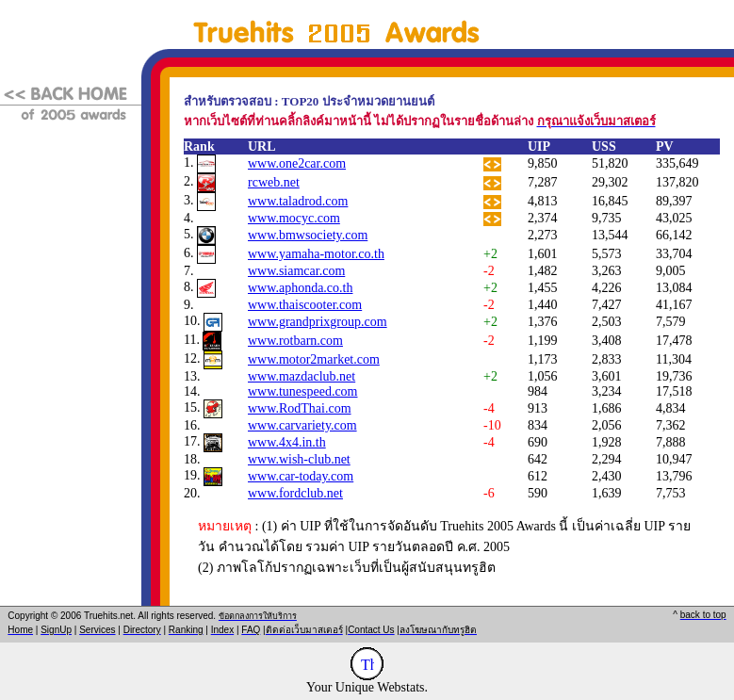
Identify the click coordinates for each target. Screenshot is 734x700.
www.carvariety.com (302, 425)
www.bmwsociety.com (308, 235)
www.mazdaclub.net (302, 376)
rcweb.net (274, 182)
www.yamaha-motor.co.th (316, 254)
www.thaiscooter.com (305, 305)
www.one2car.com (297, 163)
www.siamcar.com (296, 271)
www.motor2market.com (314, 359)
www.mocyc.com (294, 218)
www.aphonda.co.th (300, 288)
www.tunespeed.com (303, 391)
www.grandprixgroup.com (318, 322)
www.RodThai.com (300, 408)
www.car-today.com (301, 476)
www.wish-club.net (299, 459)
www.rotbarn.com (295, 341)
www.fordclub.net (295, 493)
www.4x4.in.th (287, 442)
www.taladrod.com (298, 201)
